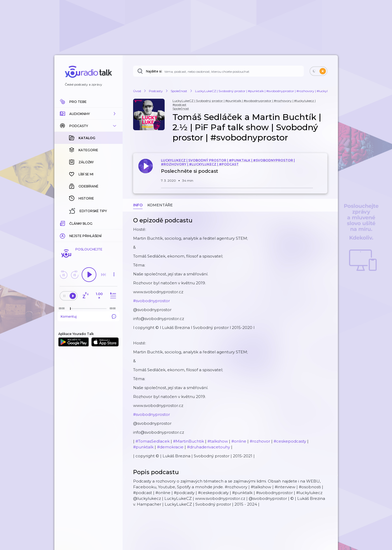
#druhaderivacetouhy (208, 447)
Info (138, 205)
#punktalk (143, 447)
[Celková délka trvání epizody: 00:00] (114, 308)
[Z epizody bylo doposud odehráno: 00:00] (63, 308)
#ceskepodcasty (290, 441)
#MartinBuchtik (189, 441)
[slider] (70, 309)
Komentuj (88, 316)
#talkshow (218, 441)
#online (239, 441)
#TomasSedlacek (153, 441)
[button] (88, 114)
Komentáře (160, 205)
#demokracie (170, 447)
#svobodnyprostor (151, 301)
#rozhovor (260, 441)
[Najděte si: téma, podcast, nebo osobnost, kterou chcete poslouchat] (218, 71)
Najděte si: (154, 71)
